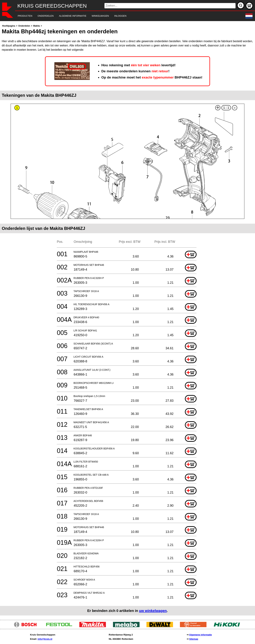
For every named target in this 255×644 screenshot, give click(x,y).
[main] (127, 320)
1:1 (226, 108)
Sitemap (194, 639)
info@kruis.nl (45, 639)
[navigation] (123, 16)
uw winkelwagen (153, 611)
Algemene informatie (201, 635)
